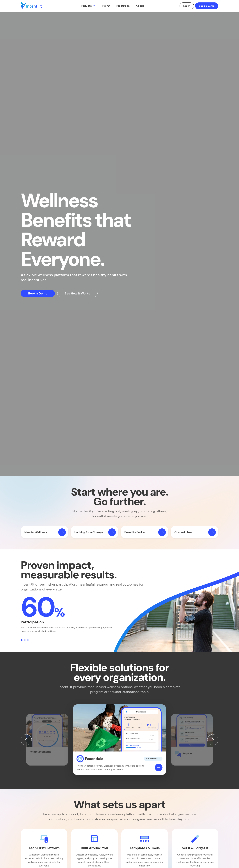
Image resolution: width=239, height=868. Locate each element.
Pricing (105, 6)
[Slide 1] (22, 640)
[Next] (213, 740)
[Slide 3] (28, 640)
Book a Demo (207, 6)
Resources (123, 6)
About (140, 6)
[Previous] (26, 740)
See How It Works (77, 293)
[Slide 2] (25, 640)
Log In (187, 6)
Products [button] (86, 6)
